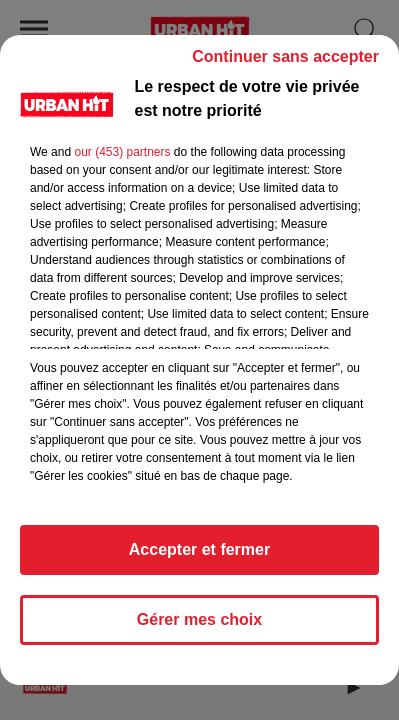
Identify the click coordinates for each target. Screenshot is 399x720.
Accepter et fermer (199, 549)
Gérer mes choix (199, 619)
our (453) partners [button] (122, 152)
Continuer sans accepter (285, 56)
